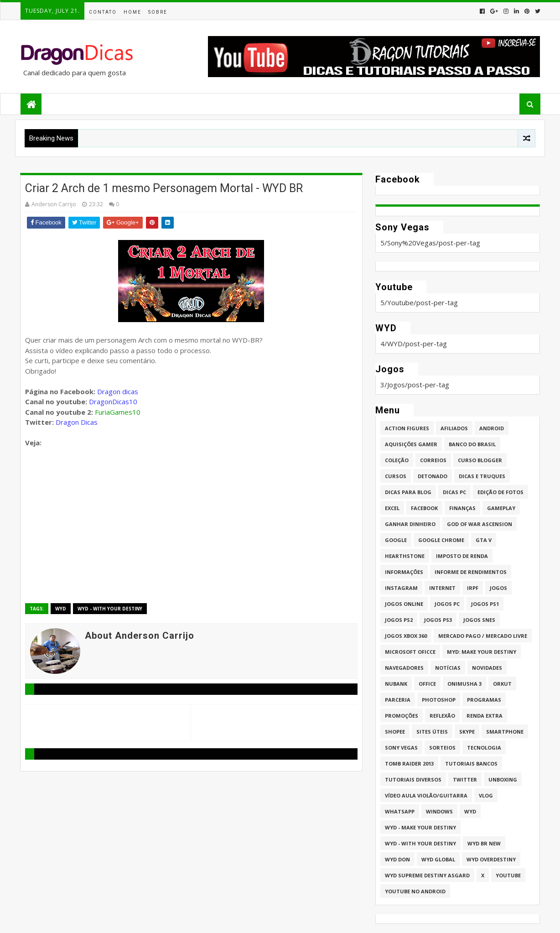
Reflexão (442, 716)
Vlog (486, 795)
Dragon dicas (118, 391)
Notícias (448, 668)
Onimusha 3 (464, 684)
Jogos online (404, 604)
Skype (467, 732)
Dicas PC (454, 492)
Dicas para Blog (408, 492)
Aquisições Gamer (411, 444)
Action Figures (407, 428)
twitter (465, 779)
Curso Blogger (480, 460)
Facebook (424, 508)
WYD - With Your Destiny (110, 609)
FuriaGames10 (118, 412)
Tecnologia (484, 748)
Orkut (502, 684)
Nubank (396, 684)
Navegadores (404, 668)
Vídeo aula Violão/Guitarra (426, 795)
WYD (61, 609)
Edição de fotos (500, 492)
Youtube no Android (415, 891)
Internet (442, 588)
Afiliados (454, 428)
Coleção (397, 460)
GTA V (484, 540)
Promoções (402, 716)
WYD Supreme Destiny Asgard (427, 875)
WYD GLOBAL (438, 859)
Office (427, 684)
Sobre (158, 12)
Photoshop (439, 700)
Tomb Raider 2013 (409, 764)
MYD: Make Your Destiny (482, 652)
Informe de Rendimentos (471, 572)
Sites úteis (432, 732)
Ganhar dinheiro (410, 524)
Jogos (498, 588)
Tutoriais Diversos (413, 779)
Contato (103, 12)
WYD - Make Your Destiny (420, 827)
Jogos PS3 (438, 620)
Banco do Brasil (472, 444)
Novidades (487, 668)
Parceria (398, 700)
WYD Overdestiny (491, 859)
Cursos (396, 476)
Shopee (395, 732)
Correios (433, 460)
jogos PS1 (485, 604)
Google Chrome (441, 540)
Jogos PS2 (399, 620)
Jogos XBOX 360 (406, 636)
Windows (439, 811)
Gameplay (501, 508)
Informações (404, 572)
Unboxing (503, 779)
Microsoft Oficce (410, 652)
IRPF (473, 588)
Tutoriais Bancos (471, 764)
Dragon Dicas (77, 422)
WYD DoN (397, 859)
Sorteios (442, 748)
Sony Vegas (401, 748)
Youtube (508, 875)
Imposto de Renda (462, 556)
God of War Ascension (480, 524)
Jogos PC (447, 604)
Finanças (462, 508)
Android (492, 428)
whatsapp (400, 811)
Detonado (433, 476)
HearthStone (405, 556)
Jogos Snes (479, 620)
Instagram (401, 588)
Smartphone (505, 732)
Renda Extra (485, 716)
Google (396, 540)
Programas (484, 700)
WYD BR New (484, 843)
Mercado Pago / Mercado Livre (483, 636)
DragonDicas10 (113, 401)
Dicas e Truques (482, 476)
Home (132, 12)
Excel (392, 508)
